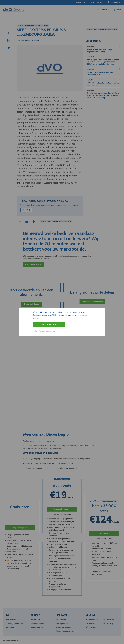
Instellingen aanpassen (45, 331)
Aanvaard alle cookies (49, 324)
